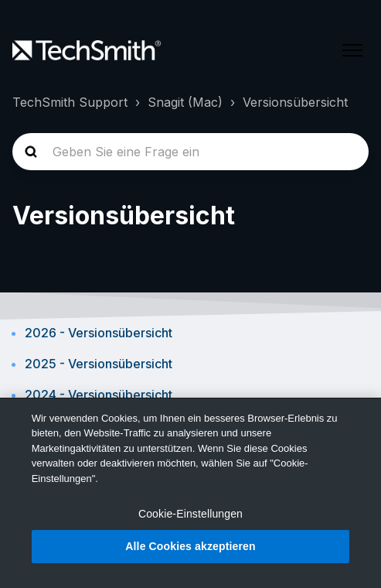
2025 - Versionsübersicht (99, 364)
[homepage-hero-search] (190, 152)
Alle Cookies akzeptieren (190, 546)
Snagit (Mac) (185, 102)
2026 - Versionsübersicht (99, 333)
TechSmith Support (70, 102)
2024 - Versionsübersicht (99, 395)
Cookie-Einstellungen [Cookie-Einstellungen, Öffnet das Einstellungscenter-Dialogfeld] (190, 514)
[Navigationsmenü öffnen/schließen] (352, 50)
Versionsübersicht (295, 102)
